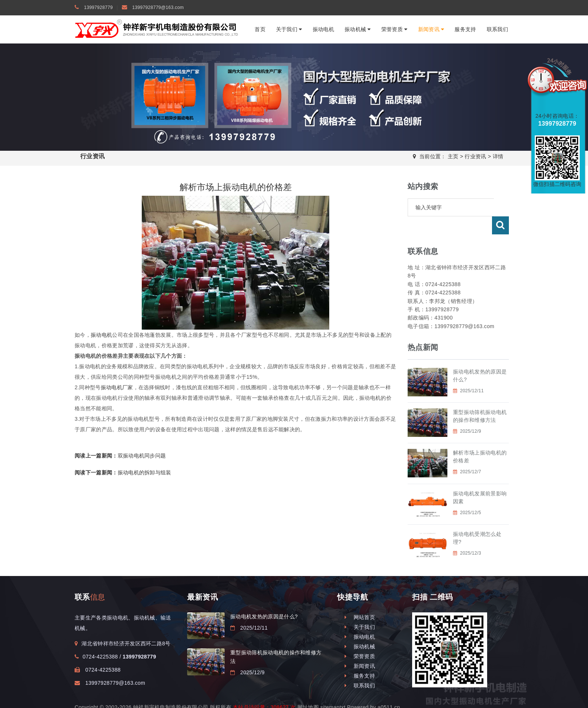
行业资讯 (475, 156)
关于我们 (289, 29)
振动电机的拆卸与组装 (123, 472)
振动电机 (323, 29)
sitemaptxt (333, 689)
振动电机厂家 (117, 387)
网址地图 (308, 689)
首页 (260, 29)
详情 (498, 156)
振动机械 (358, 29)
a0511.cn (389, 689)
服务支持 (465, 29)
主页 (453, 156)
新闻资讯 (431, 29)
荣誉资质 (394, 29)
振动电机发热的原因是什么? (264, 598)
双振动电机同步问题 (120, 456)
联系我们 (497, 29)
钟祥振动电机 (188, 697)
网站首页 (360, 599)
